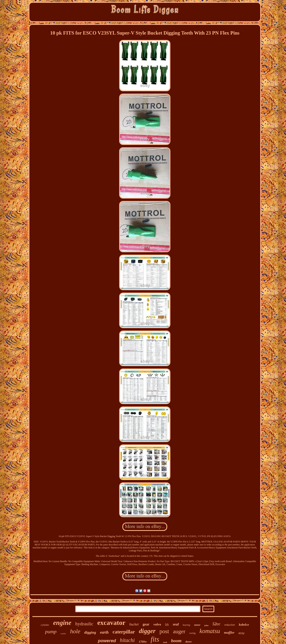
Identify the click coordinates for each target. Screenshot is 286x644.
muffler (229, 633)
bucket (134, 624)
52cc (216, 624)
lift (167, 625)
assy (241, 633)
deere (189, 642)
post (164, 631)
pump (51, 632)
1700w (143, 642)
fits (155, 639)
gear (146, 624)
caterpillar (124, 632)
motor (197, 625)
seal (176, 624)
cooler (63, 633)
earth (104, 632)
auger (179, 631)
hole (75, 631)
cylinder (45, 625)
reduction (229, 625)
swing (192, 633)
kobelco (244, 625)
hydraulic (84, 624)
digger (147, 631)
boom (176, 641)
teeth (165, 642)
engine (62, 623)
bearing (186, 625)
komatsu (210, 631)
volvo (157, 624)
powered (107, 641)
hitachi (127, 640)
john (206, 625)
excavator (111, 623)
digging (90, 632)
